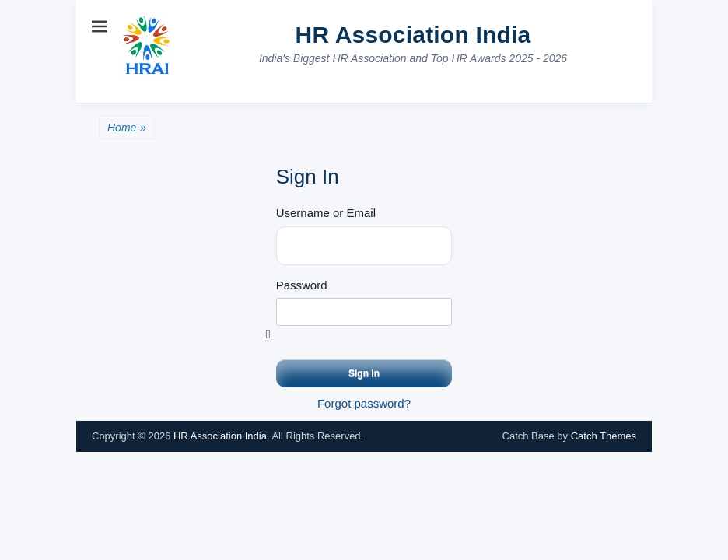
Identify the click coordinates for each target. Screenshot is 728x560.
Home (127, 128)
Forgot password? (364, 403)
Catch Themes (604, 436)
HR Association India (413, 35)
